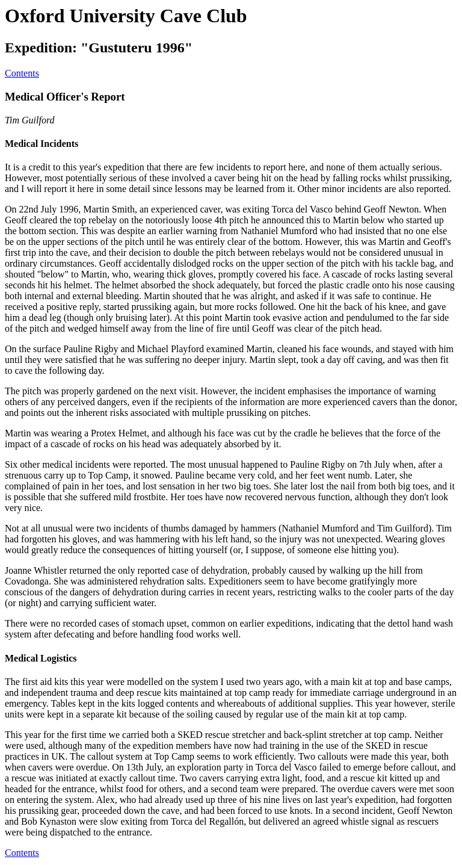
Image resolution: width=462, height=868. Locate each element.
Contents (22, 73)
